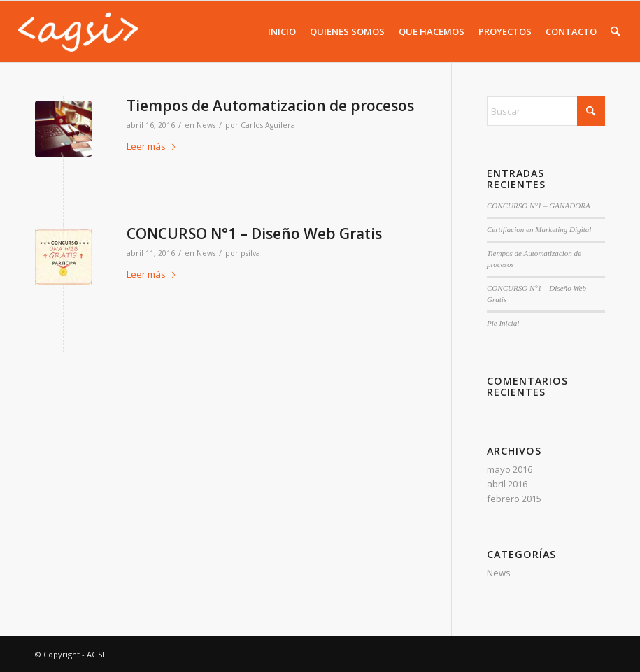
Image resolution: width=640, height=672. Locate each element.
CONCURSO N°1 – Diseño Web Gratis (254, 234)
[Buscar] (615, 31)
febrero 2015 (514, 499)
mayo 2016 (510, 469)
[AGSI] (77, 31)
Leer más (152, 146)
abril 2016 (507, 484)
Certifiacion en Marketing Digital (539, 229)
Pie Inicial (503, 323)
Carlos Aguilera (268, 125)
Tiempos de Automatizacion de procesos (270, 106)
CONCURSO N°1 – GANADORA (539, 206)
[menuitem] (282, 31)
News (206, 125)
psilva (250, 253)
